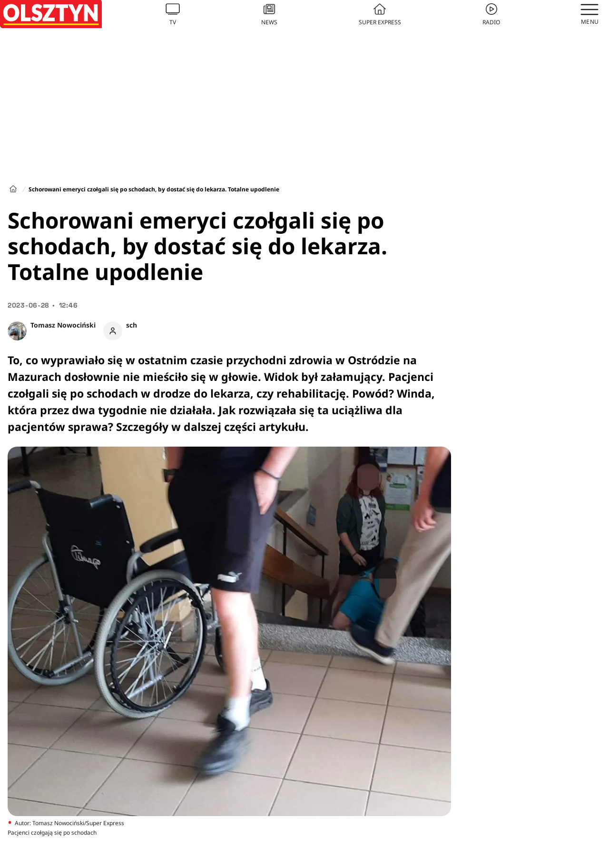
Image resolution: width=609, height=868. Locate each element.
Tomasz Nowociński (63, 325)
